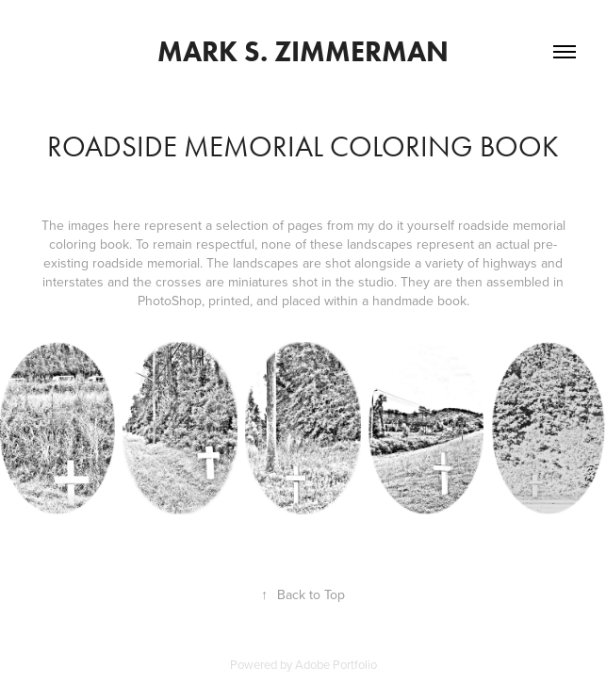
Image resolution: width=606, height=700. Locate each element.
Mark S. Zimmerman (303, 51)
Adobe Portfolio (336, 664)
